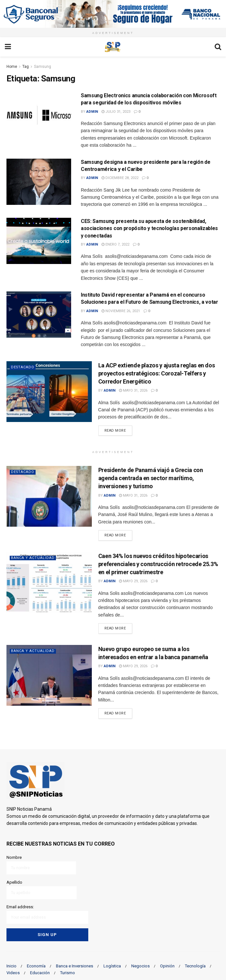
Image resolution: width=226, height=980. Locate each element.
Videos (13, 971)
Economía (36, 965)
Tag (26, 67)
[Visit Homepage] (113, 47)
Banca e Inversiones (75, 965)
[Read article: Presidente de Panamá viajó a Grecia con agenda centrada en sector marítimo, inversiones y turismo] (49, 496)
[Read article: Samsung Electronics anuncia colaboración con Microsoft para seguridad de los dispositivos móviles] (39, 115)
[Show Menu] (8, 47)
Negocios (140, 965)
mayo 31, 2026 (133, 390)
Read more (118, 430)
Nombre (41, 864)
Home (12, 67)
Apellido (42, 889)
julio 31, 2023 (116, 112)
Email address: (47, 913)
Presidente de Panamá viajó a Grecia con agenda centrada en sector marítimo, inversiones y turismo (151, 478)
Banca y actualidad (33, 558)
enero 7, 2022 (115, 244)
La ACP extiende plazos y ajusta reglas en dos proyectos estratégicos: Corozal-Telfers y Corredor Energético (157, 373)
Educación (40, 971)
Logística (112, 965)
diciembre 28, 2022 (120, 178)
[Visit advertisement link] (113, 14)
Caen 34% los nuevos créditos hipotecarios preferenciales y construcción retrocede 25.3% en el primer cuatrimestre (158, 564)
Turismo (68, 971)
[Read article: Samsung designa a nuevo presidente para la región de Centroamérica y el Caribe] (39, 182)
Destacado (23, 367)
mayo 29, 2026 (133, 581)
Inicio (11, 965)
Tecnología (195, 965)
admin (92, 112)
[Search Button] (218, 47)
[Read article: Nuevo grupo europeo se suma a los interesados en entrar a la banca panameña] (49, 675)
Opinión (167, 965)
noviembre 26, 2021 (121, 311)
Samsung (43, 67)
